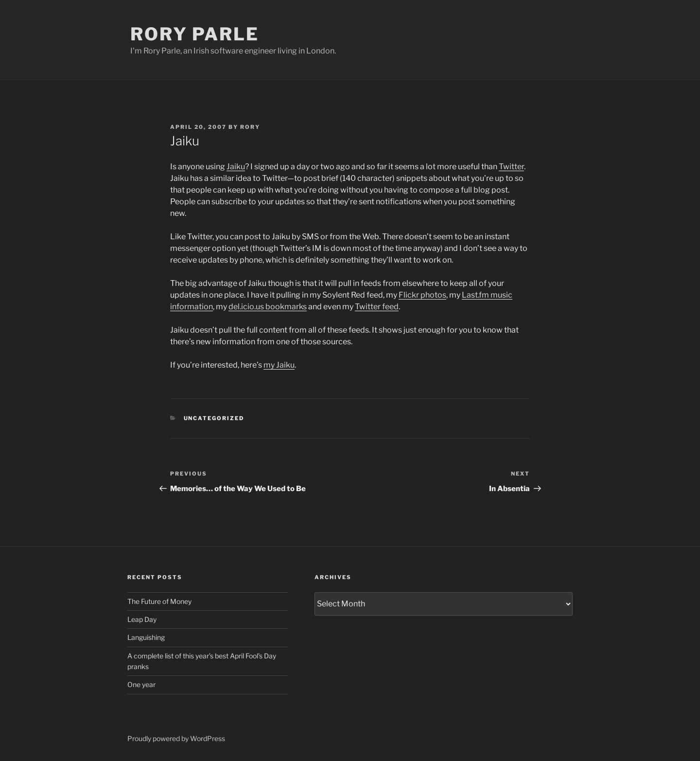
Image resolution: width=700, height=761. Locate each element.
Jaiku (236, 167)
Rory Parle (195, 34)
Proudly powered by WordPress (176, 738)
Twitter (511, 167)
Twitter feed (377, 307)
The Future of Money (159, 601)
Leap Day (142, 619)
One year (141, 684)
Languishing (146, 637)
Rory (250, 127)
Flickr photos (422, 295)
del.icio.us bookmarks (268, 307)
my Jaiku (279, 365)
